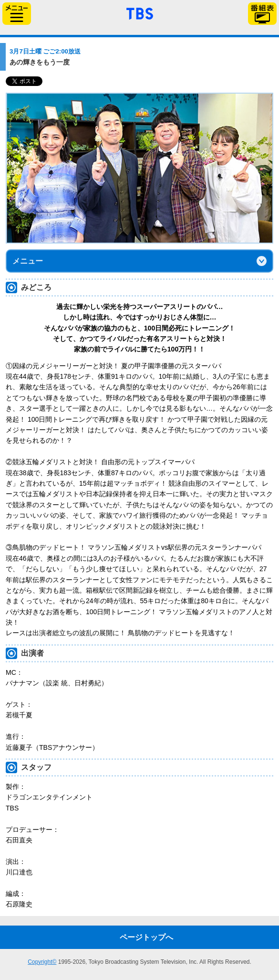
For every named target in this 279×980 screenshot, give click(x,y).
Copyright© (42, 962)
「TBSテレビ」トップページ (140, 12)
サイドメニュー (17, 14)
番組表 (262, 14)
